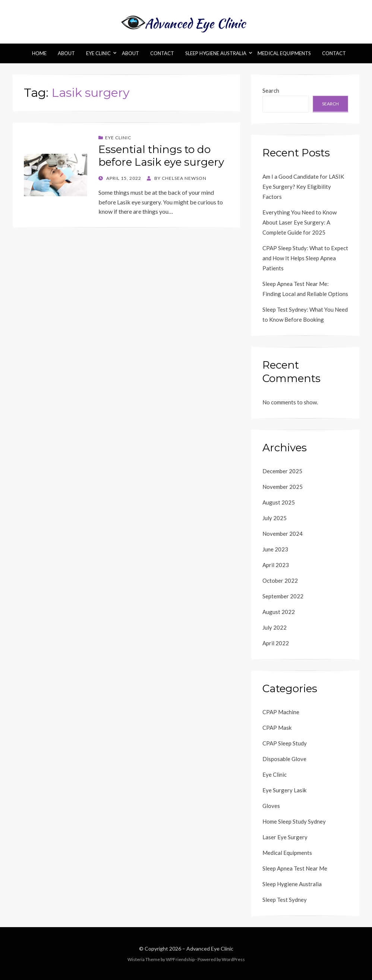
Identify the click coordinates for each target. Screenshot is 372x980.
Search (271, 90)
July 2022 (275, 627)
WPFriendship (180, 959)
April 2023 (276, 565)
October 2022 (280, 580)
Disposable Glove (284, 759)
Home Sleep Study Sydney (294, 821)
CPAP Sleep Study (285, 743)
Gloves (271, 806)
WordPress (233, 959)
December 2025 (282, 471)
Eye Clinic (98, 53)
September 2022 (283, 596)
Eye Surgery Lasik (284, 790)
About (66, 53)
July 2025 (275, 518)
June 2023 (275, 549)
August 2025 (279, 502)
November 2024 (283, 534)
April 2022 (276, 643)
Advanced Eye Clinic (210, 949)
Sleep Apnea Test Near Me (295, 868)
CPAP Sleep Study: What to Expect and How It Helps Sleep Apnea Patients (305, 258)
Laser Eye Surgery (285, 837)
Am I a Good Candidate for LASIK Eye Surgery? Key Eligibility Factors (303, 187)
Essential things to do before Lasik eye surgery (161, 156)
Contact (162, 53)
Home (39, 53)
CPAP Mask (277, 728)
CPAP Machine (281, 712)
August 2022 (279, 612)
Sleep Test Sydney (285, 900)
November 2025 (283, 487)
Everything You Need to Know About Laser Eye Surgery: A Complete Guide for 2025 (300, 222)
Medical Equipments (284, 53)
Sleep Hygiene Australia (216, 53)
